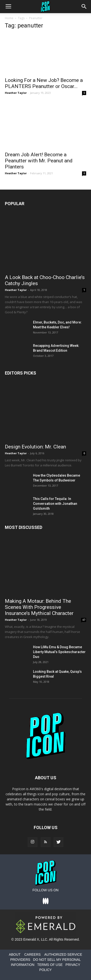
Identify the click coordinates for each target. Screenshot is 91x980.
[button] (84, 7)
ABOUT (15, 954)
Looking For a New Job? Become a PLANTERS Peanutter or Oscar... (44, 83)
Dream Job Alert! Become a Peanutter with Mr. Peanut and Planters (39, 161)
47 (84, 620)
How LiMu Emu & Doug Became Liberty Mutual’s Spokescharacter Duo (59, 652)
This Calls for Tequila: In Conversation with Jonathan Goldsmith (55, 504)
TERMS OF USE (50, 965)
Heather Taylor (16, 93)
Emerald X (31, 939)
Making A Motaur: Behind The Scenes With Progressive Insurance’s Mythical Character (39, 607)
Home (9, 18)
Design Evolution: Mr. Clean (35, 447)
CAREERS (33, 954)
